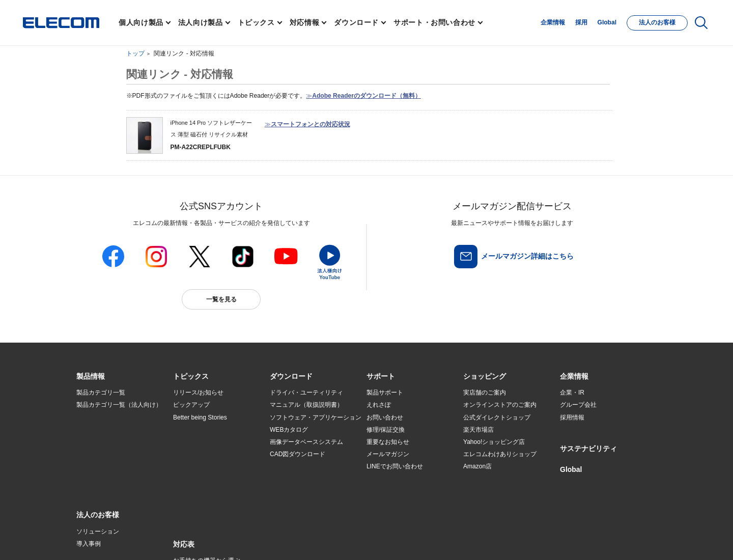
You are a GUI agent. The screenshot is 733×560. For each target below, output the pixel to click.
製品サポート (385, 393)
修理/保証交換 (386, 430)
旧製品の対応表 (194, 491)
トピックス (256, 22)
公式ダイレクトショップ (497, 417)
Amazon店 (477, 466)
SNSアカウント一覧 (100, 538)
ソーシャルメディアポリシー (305, 538)
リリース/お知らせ (198, 393)
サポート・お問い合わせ (434, 22)
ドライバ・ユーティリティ (306, 393)
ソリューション (98, 442)
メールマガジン (388, 454)
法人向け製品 (201, 22)
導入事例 (89, 454)
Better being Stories (200, 417)
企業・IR (572, 393)
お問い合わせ (385, 417)
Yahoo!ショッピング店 (494, 442)
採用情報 (572, 417)
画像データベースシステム (306, 442)
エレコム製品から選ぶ (204, 467)
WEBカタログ (289, 430)
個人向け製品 (141, 22)
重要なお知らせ (388, 442)
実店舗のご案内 (485, 393)
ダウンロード (356, 22)
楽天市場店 (478, 430)
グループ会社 (578, 405)
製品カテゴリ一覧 (101, 393)
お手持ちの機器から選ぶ (207, 454)
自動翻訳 (401, 538)
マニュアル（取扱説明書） (306, 405)
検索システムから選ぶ (204, 479)
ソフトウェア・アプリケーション (316, 417)
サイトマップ (149, 538)
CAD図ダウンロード (298, 454)
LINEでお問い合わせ (395, 466)
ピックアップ (191, 405)
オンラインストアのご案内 (500, 405)
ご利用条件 (187, 538)
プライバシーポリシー (236, 538)
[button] (191, 377)
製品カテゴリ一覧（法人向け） (119, 405)
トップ (135, 53)
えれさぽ (379, 405)
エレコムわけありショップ (500, 454)
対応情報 (305, 22)
